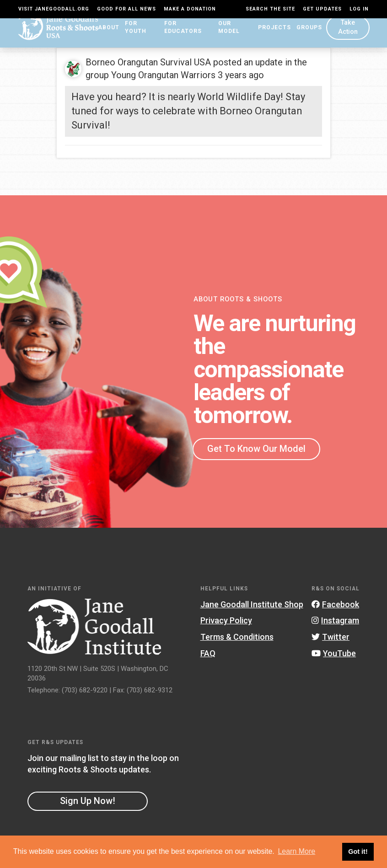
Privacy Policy (226, 624)
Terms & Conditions (237, 640)
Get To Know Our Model (256, 451)
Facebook (335, 607)
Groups (306, 34)
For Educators (183, 34)
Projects (272, 34)
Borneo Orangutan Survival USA (148, 65)
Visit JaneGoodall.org (54, 9)
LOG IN (359, 9)
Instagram (335, 624)
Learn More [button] (296, 851)
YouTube (334, 656)
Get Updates (322, 9)
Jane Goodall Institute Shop (252, 607)
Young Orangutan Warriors (163, 78)
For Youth (134, 34)
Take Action (347, 34)
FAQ (208, 656)
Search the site (270, 9)
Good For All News (126, 9)
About (99, 34)
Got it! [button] (358, 852)
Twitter (331, 640)
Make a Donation (190, 9)
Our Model (232, 34)
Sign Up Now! (88, 804)
